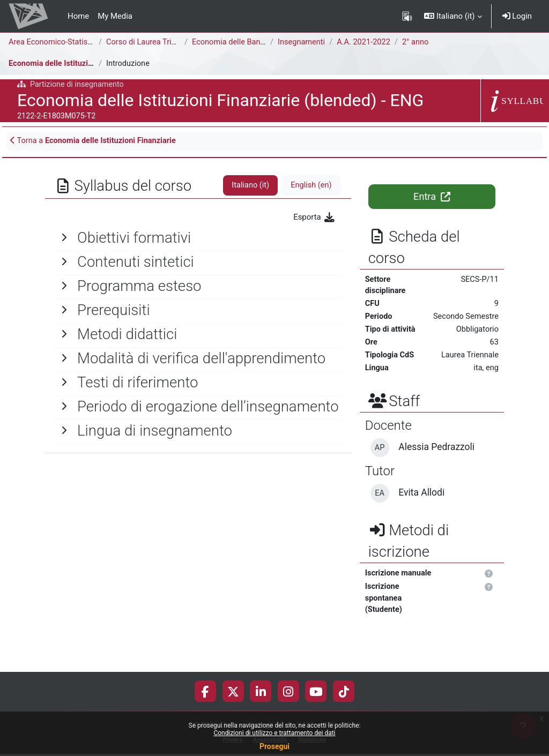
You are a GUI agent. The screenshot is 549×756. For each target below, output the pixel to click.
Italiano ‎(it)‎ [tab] (249, 186)
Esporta (314, 218)
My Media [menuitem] (115, 16)
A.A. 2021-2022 (366, 42)
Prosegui (274, 746)
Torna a (95, 141)
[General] (198, 238)
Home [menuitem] (78, 16)
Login (517, 16)
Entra (432, 197)
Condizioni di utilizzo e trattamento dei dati (274, 733)
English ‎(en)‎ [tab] (310, 186)
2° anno (418, 42)
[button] (453, 16)
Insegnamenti (302, 42)
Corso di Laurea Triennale (151, 42)
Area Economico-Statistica (55, 42)
